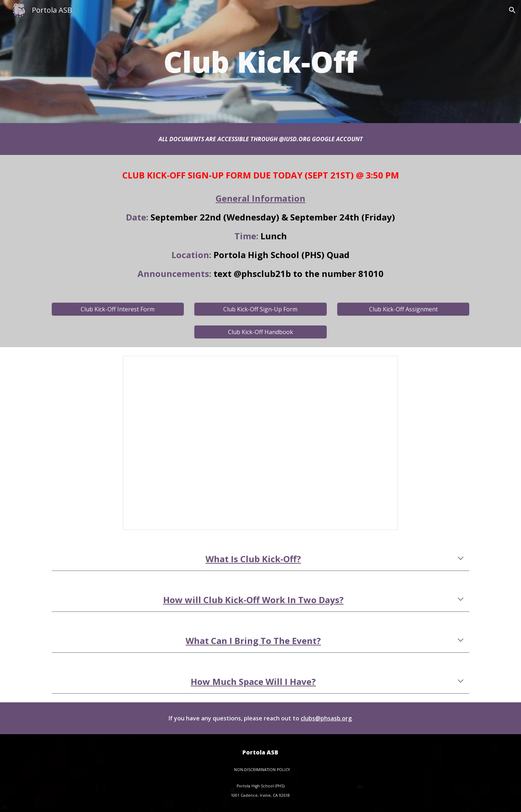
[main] (260, 62)
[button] (512, 10)
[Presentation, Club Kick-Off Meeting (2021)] (260, 443)
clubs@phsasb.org (326, 718)
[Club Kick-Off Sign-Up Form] (260, 309)
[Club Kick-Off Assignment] (403, 309)
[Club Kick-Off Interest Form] (118, 309)
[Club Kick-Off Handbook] (260, 332)
